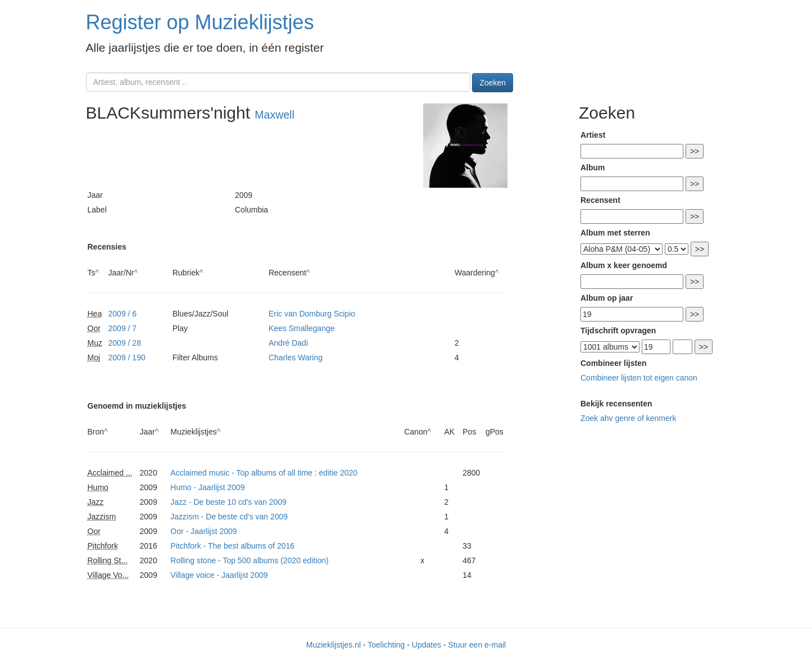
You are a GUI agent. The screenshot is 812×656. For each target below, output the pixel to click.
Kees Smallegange (302, 328)
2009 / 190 (127, 358)
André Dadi (288, 343)
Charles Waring (296, 358)
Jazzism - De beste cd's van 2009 (229, 517)
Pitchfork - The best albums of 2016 (232, 546)
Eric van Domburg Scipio (312, 314)
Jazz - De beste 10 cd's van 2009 (228, 502)
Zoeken (493, 83)
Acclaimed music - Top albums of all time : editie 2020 (264, 473)
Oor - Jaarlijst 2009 (203, 531)
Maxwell (274, 115)
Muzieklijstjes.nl (334, 645)
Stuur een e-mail (477, 645)
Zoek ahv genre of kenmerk (628, 418)
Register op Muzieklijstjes (200, 22)
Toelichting (386, 645)
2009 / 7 (123, 328)
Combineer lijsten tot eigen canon (639, 378)
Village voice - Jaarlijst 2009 (219, 575)
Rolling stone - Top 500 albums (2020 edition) (249, 560)
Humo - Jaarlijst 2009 (207, 487)
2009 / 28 (125, 343)
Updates (427, 645)
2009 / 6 (123, 314)
